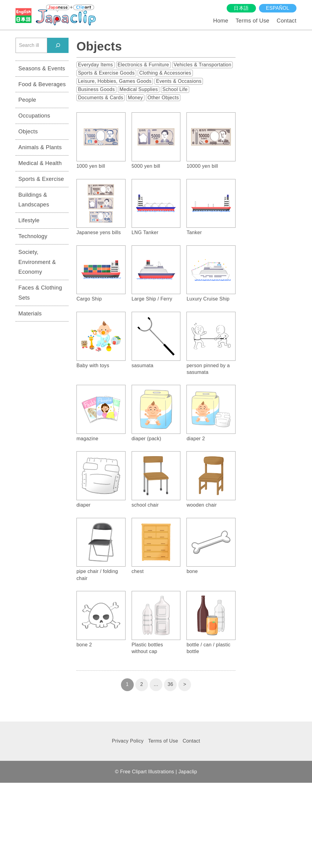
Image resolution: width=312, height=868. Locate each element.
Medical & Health (40, 163)
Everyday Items (96, 65)
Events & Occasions (179, 81)
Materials (30, 314)
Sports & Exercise (41, 179)
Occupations (34, 116)
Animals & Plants (40, 147)
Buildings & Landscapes (34, 200)
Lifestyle (29, 220)
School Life (175, 89)
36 (170, 684)
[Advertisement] (42, 420)
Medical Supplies (139, 89)
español (278, 8)
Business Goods (96, 89)
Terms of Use (252, 21)
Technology (33, 236)
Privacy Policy (128, 741)
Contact (287, 21)
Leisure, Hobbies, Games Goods (115, 81)
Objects (28, 132)
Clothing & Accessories (165, 73)
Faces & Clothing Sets (40, 293)
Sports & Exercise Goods (106, 73)
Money (135, 98)
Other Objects (163, 98)
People (27, 100)
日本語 (241, 8)
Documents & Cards (101, 98)
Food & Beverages (42, 84)
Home (221, 21)
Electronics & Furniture (143, 65)
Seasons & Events (42, 69)
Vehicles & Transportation (202, 65)
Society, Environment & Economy (37, 262)
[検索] (58, 45)
